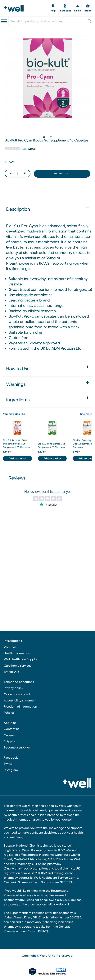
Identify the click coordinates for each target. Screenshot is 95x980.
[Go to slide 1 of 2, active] (44, 137)
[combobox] (52, 21)
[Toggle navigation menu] (4, 21)
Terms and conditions (19, 682)
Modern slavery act (17, 694)
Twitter (9, 764)
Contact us (12, 729)
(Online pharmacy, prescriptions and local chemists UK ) (43, 868)
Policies (9, 713)
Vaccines (10, 647)
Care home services (18, 666)
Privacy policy (14, 688)
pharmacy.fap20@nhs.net (21, 900)
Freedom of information (20, 707)
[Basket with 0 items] (53, 8)
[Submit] (89, 21)
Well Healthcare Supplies (21, 659)
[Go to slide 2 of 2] (51, 137)
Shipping (10, 741)
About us (10, 723)
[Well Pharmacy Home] (15, 8)
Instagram (11, 770)
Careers (9, 735)
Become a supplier (17, 747)
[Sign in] (78, 8)
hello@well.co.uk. (59, 904)
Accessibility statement (20, 700)
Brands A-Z (11, 672)
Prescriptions (13, 641)
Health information (17, 653)
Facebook (11, 758)
